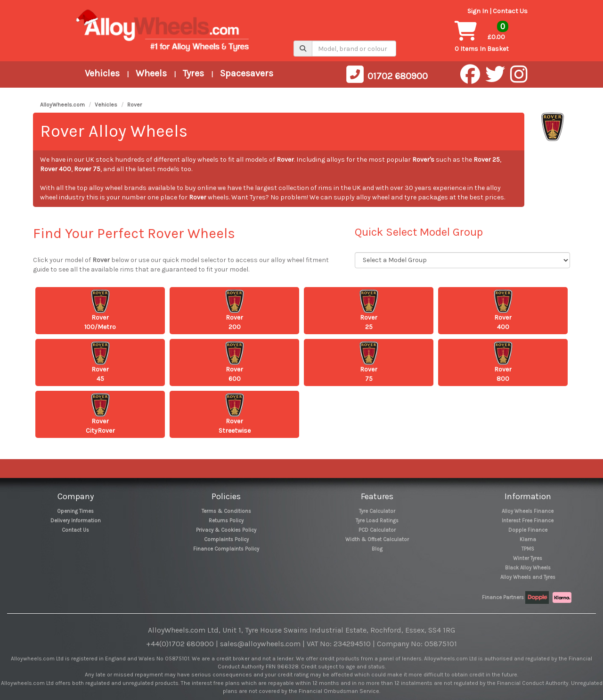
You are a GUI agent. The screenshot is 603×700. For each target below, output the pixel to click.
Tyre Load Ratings (377, 521)
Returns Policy (226, 521)
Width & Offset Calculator (377, 539)
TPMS (528, 549)
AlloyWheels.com (62, 105)
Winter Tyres (528, 558)
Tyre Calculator (377, 511)
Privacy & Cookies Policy (226, 530)
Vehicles (102, 73)
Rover (134, 105)
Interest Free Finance (528, 521)
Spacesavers (247, 73)
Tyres (193, 73)
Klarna (528, 539)
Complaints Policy (226, 539)
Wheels (151, 73)
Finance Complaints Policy (226, 549)
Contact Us (510, 11)
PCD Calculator (377, 530)
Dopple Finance (528, 530)
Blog (377, 549)
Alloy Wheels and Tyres (528, 577)
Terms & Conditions (226, 511)
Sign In (478, 11)
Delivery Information (76, 521)
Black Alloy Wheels (528, 568)
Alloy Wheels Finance (528, 511)
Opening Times (75, 511)
